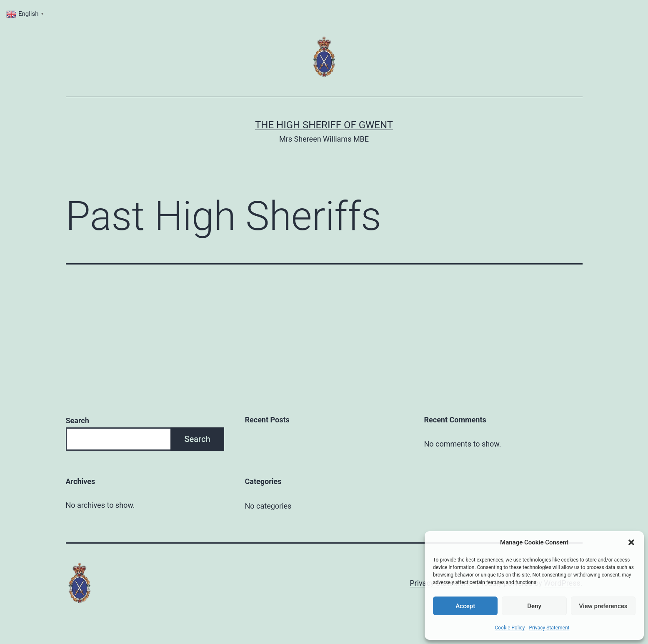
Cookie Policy (510, 628)
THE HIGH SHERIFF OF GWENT (324, 125)
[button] (631, 542)
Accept (465, 606)
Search (78, 421)
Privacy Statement (549, 628)
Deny (534, 606)
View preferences (603, 606)
